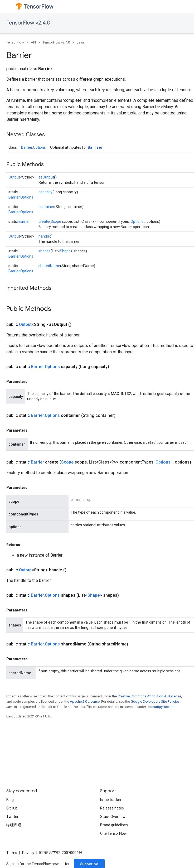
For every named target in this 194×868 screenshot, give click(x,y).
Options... (138, 221)
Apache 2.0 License (85, 701)
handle (44, 236)
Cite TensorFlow (113, 833)
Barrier (95, 147)
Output (14, 177)
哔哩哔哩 (14, 825)
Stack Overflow (113, 817)
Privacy (28, 853)
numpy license (163, 707)
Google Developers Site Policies (155, 701)
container (46, 207)
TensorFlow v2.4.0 (28, 23)
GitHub (12, 808)
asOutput (46, 177)
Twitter (12, 817)
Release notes (112, 808)
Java (80, 42)
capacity (45, 192)
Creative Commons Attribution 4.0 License (149, 696)
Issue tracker (111, 800)
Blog (10, 800)
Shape (65, 251)
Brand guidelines (114, 825)
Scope (56, 221)
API (33, 42)
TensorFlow (15, 42)
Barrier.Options (33, 147)
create (44, 221)
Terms (12, 853)
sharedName (49, 266)
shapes (45, 251)
